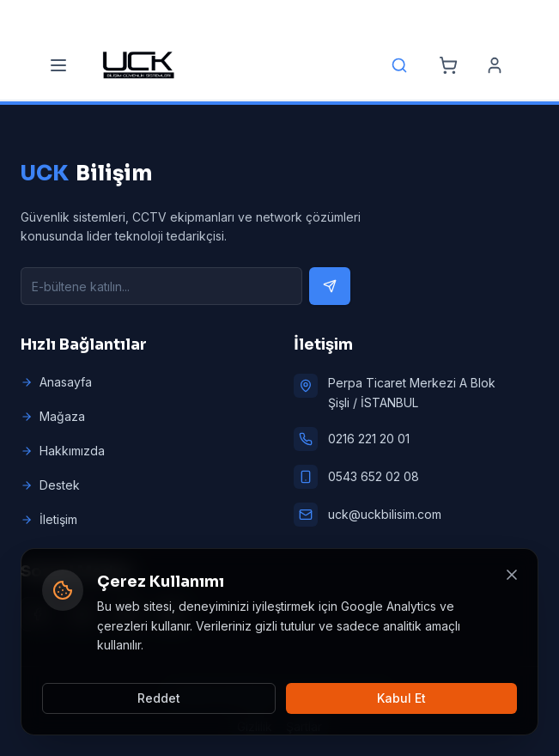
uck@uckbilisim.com (385, 514)
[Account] (495, 65)
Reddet (159, 698)
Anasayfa (56, 382)
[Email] (255, 15)
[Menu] (58, 65)
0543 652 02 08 (374, 476)
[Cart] (448, 65)
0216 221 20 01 (369, 439)
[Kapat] (512, 575)
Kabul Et (401, 698)
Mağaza (53, 416)
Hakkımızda (63, 451)
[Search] (399, 65)
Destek (50, 485)
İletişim (49, 519)
